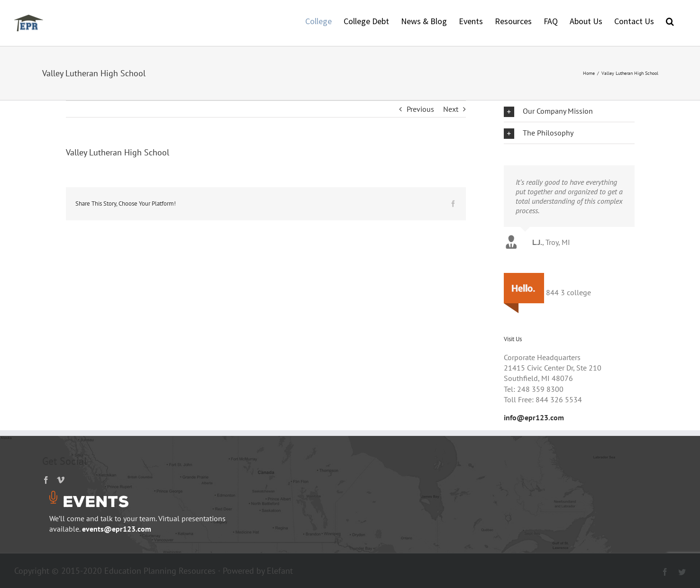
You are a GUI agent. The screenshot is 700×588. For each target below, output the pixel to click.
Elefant (280, 571)
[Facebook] (46, 480)
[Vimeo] (61, 480)
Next (451, 109)
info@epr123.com (534, 417)
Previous (420, 109)
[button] (670, 20)
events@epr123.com (117, 529)
